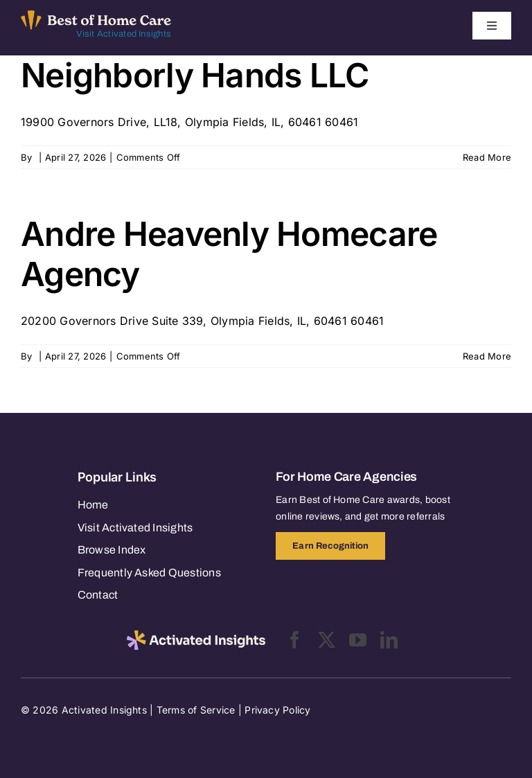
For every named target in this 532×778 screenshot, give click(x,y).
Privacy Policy (277, 710)
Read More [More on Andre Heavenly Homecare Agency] (487, 356)
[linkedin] (389, 640)
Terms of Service (196, 710)
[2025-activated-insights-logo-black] (196, 636)
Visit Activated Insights (124, 34)
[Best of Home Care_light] (96, 16)
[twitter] (327, 640)
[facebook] (295, 640)
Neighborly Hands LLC (195, 75)
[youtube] (358, 640)
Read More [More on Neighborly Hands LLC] (487, 157)
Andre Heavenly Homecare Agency (229, 254)
